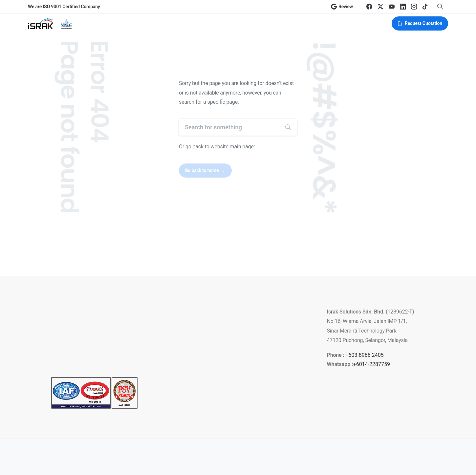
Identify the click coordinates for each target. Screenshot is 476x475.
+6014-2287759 (372, 364)
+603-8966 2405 (364, 355)
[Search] (229, 127)
